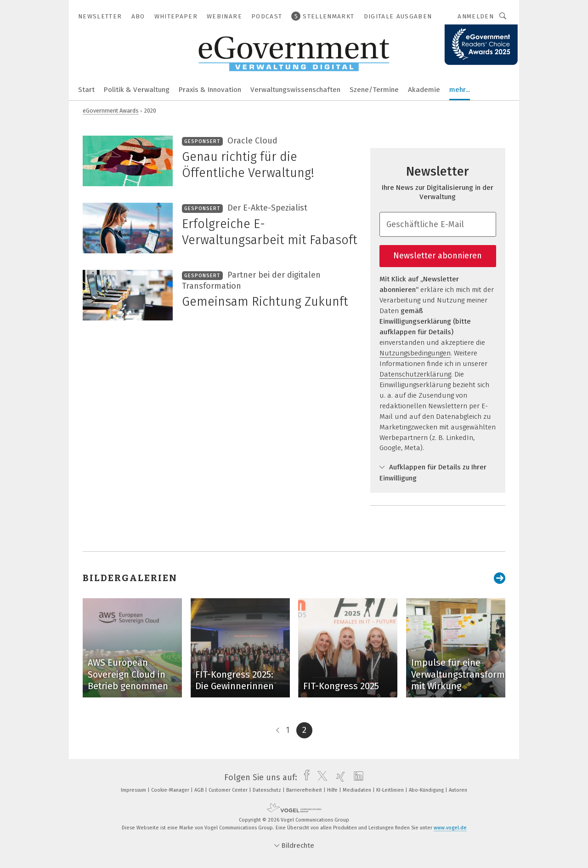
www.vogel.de (450, 828)
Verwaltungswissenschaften (295, 90)
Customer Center (229, 790)
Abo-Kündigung (427, 790)
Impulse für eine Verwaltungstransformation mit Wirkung (469, 674)
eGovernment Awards (111, 111)
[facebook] (304, 777)
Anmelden (476, 16)
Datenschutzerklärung (415, 374)
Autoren (458, 790)
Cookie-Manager (171, 790)
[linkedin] (356, 777)
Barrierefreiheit (305, 790)
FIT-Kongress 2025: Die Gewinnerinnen (235, 680)
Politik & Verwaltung (137, 90)
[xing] (338, 777)
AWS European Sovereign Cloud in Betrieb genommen (128, 674)
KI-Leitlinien (391, 790)
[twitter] (320, 777)
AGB (200, 790)
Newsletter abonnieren (438, 256)
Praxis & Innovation (210, 90)
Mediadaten (358, 790)
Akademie (424, 90)
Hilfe (333, 790)
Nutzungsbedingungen (415, 353)
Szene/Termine (374, 90)
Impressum (134, 790)
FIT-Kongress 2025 (341, 686)
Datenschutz (268, 790)
